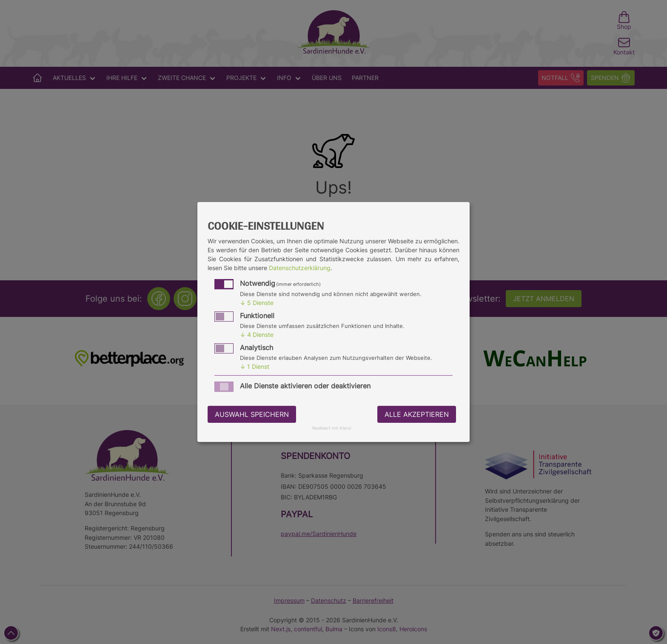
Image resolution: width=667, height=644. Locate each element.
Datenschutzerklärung (300, 268)
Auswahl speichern (252, 414)
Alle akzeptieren (417, 414)
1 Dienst (255, 366)
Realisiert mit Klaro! (332, 429)
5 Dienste (257, 303)
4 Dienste (257, 335)
